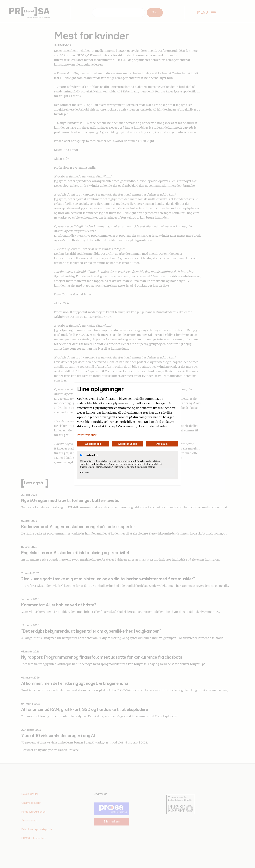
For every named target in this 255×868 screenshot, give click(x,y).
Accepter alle (93, 444)
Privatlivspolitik (87, 435)
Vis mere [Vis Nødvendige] (85, 472)
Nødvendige (89, 455)
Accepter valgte (127, 444)
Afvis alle (162, 444)
